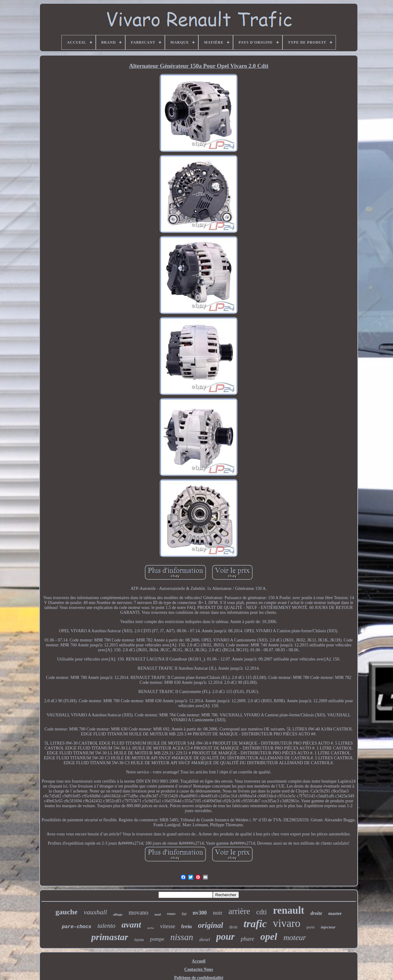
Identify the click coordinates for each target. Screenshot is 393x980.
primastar (110, 937)
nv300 (200, 913)
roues (171, 914)
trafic (255, 924)
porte (311, 927)
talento (106, 926)
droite (316, 913)
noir (218, 913)
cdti (262, 912)
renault (289, 910)
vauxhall (95, 912)
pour (225, 937)
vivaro (287, 923)
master (335, 913)
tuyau (139, 940)
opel (269, 936)
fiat (184, 914)
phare (247, 939)
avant (131, 925)
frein (187, 926)
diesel (205, 939)
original (211, 925)
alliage (118, 914)
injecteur (328, 927)
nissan (182, 937)
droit (233, 927)
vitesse (167, 926)
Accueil (199, 961)
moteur (295, 937)
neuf (158, 914)
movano (138, 912)
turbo (151, 928)
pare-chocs (76, 927)
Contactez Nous (199, 969)
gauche (67, 912)
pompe (157, 939)
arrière (239, 911)
